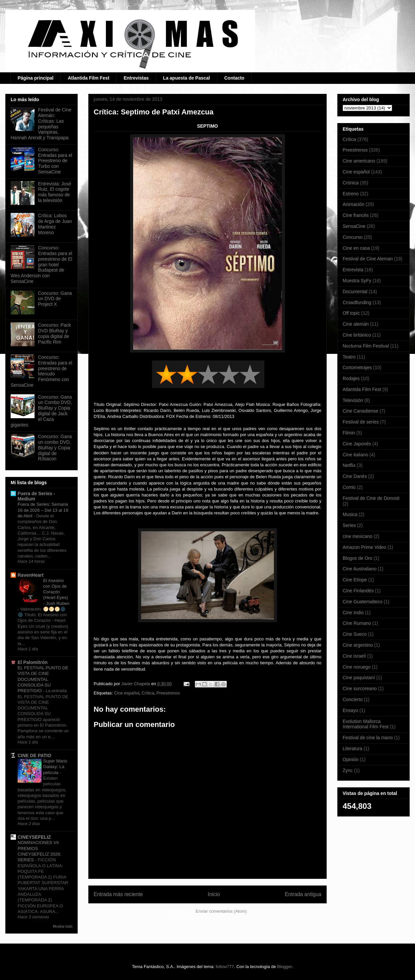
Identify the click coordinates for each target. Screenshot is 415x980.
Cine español (126, 693)
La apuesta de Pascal (187, 78)
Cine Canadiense (360, 411)
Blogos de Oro (358, 558)
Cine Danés (355, 476)
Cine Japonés (357, 444)
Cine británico (357, 335)
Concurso (353, 237)
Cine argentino (358, 645)
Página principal (36, 78)
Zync (348, 770)
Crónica (351, 183)
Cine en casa (356, 248)
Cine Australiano (360, 569)
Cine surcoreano (360, 688)
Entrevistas (136, 78)
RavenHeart (31, 575)
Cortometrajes (357, 367)
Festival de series (361, 422)
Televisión (353, 400)
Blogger (285, 967)
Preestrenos (168, 693)
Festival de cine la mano (368, 738)
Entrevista (353, 270)
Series (349, 525)
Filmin (349, 433)
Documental (355, 292)
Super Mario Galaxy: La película (55, 767)
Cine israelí (354, 656)
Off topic (351, 313)
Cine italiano (355, 455)
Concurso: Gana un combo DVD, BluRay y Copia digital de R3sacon (55, 448)
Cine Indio (353, 613)
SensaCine (354, 226)
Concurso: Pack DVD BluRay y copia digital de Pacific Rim (55, 333)
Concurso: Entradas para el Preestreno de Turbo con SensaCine (55, 161)
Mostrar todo (63, 926)
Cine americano (359, 161)
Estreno (351, 194)
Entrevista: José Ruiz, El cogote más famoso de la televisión (55, 192)
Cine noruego (357, 667)
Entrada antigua (303, 894)
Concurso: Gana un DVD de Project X (55, 299)
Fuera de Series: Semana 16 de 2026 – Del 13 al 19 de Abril (43, 510)
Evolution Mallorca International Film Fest (366, 724)
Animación (353, 204)
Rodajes (351, 378)
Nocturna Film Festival (366, 346)
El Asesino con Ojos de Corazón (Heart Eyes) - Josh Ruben (56, 592)
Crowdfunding (357, 302)
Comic (349, 487)
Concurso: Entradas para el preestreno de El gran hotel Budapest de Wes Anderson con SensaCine (41, 264)
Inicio (214, 894)
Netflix (349, 465)
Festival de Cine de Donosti (371, 498)
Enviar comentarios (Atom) (221, 911)
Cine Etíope (355, 580)
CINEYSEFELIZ (34, 837)
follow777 (225, 967)
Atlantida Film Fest (88, 78)
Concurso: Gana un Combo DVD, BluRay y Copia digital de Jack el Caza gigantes (41, 411)
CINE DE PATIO (34, 755)
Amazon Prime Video (364, 547)
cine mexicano (358, 536)
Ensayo (350, 710)
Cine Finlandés (358, 591)
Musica (350, 514)
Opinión (351, 759)
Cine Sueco (355, 634)
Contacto (235, 78)
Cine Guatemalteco (363, 602)
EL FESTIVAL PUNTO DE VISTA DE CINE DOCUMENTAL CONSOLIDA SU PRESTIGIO (43, 679)
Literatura (352, 749)
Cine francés (356, 215)
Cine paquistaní (359, 678)
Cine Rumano (357, 623)
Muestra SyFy (357, 281)
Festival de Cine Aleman (368, 259)
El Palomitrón (33, 662)
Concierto (353, 699)
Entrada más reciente (118, 894)
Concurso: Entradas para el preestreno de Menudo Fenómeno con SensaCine (41, 371)
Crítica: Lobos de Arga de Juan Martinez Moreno (55, 224)
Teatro (349, 357)
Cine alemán (356, 324)
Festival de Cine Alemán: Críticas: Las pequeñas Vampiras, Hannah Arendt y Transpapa (41, 124)
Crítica (148, 693)
